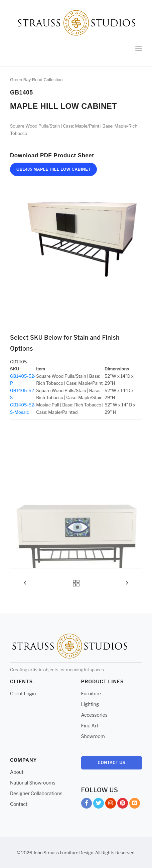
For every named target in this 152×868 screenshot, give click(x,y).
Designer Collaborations (36, 793)
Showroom (93, 736)
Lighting (90, 704)
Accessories (94, 715)
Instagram (111, 804)
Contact (19, 804)
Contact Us (111, 763)
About (17, 772)
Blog (135, 804)
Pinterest (123, 804)
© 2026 (25, 853)
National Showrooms (33, 783)
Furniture (91, 693)
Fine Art (90, 726)
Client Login (23, 693)
